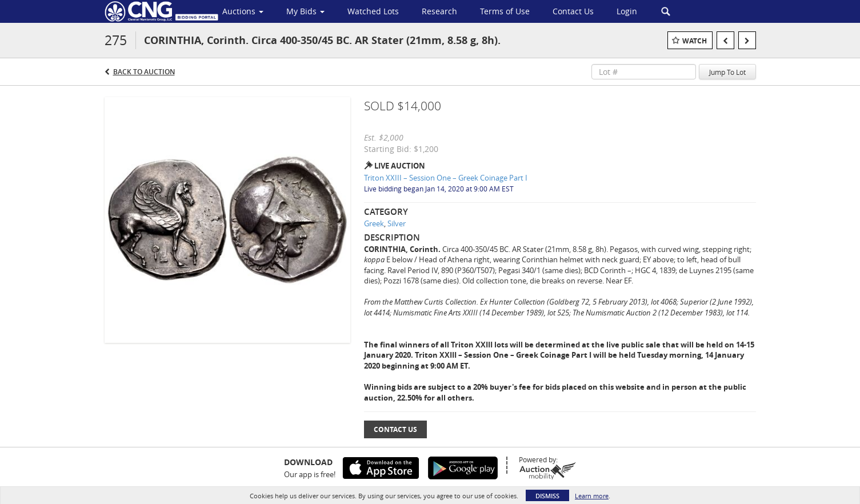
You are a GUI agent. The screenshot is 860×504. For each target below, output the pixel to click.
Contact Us (395, 429)
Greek (374, 223)
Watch (695, 41)
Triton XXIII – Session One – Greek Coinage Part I (446, 178)
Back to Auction (144, 72)
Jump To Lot (727, 72)
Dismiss (547, 496)
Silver (397, 223)
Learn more (592, 496)
